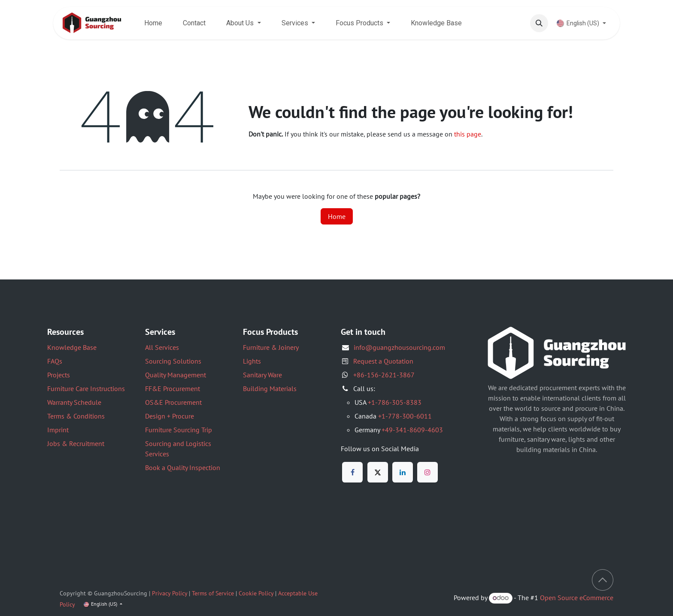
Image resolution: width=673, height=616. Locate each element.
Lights (252, 361)
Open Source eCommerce (577, 598)
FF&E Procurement (173, 388)
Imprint (58, 430)
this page (468, 134)
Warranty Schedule (74, 402)
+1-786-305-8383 (395, 402)
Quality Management (176, 375)
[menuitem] (153, 23)
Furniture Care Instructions (86, 388)
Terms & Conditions (76, 416)
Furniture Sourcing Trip (179, 430)
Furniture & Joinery (271, 347)
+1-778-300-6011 (405, 416)
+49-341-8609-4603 (412, 430)
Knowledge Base (72, 347)
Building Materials (270, 388)
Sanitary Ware (262, 375)
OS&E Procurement (173, 402)
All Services (162, 347)
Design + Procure (170, 416)
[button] (539, 23)
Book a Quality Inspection (183, 467)
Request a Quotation (383, 361)
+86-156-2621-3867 (384, 375)
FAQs (55, 361)
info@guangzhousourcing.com (399, 347)
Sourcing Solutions (173, 361)
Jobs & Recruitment (76, 443)
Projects (59, 375)
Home (337, 216)
